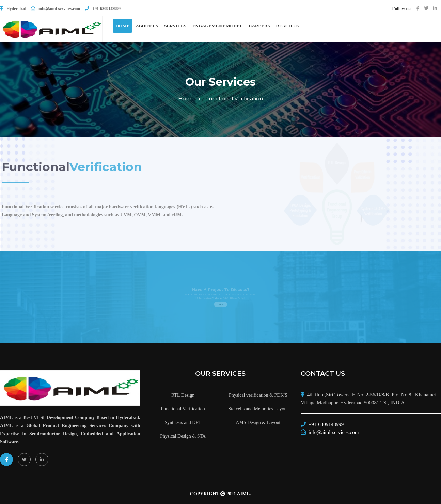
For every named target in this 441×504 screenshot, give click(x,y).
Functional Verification (234, 99)
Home (122, 26)
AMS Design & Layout (258, 422)
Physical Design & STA (183, 436)
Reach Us (287, 26)
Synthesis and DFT (183, 422)
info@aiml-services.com (56, 9)
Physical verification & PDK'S (258, 395)
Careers (259, 26)
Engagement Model (217, 26)
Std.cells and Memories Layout (258, 409)
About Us (147, 26)
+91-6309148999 (103, 9)
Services (175, 26)
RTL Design (183, 395)
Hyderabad (16, 9)
